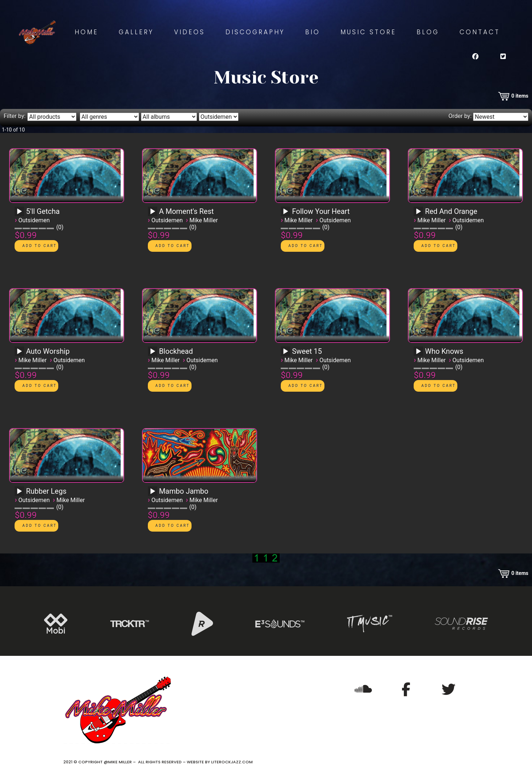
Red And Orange (451, 211)
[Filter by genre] (109, 117)
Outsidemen (34, 220)
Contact (480, 32)
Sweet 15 (307, 351)
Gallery (136, 32)
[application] (20, 214)
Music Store (368, 32)
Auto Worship (48, 351)
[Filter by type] (52, 117)
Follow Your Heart (321, 211)
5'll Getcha (43, 211)
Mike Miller (204, 220)
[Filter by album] (169, 117)
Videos (190, 32)
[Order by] (501, 117)
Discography (255, 32)
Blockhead (176, 351)
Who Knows (444, 351)
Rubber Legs (46, 491)
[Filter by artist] (219, 117)
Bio (313, 32)
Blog (428, 32)
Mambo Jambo (184, 491)
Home (86, 32)
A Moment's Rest (186, 211)
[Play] (19, 212)
